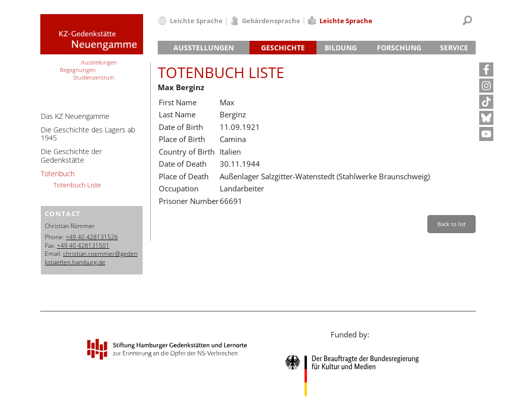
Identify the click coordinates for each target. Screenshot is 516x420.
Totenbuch (58, 173)
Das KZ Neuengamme (75, 116)
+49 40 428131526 (92, 237)
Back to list (451, 224)
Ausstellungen (204, 48)
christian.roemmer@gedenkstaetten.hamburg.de (91, 258)
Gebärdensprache (271, 21)
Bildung (341, 48)
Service (454, 48)
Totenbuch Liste (77, 185)
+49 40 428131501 (83, 246)
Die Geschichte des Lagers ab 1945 (88, 134)
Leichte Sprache (196, 21)
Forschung (399, 48)
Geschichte (283, 48)
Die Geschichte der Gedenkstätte (71, 156)
